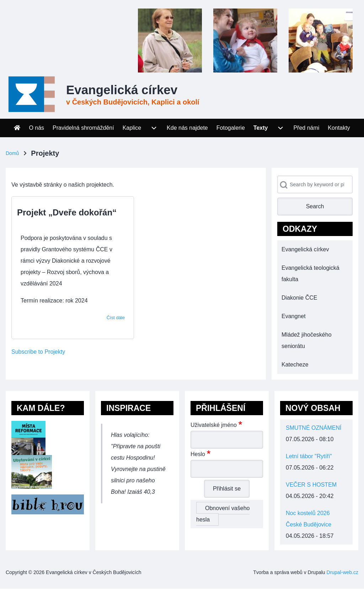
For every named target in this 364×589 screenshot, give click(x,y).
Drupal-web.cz (342, 572)
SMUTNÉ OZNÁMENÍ (314, 428)
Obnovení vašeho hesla (223, 514)
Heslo (198, 454)
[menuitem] (17, 128)
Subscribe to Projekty (38, 352)
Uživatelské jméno (214, 425)
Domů (12, 153)
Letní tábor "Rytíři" (309, 456)
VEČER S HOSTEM (311, 485)
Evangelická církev (122, 90)
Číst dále (116, 318)
